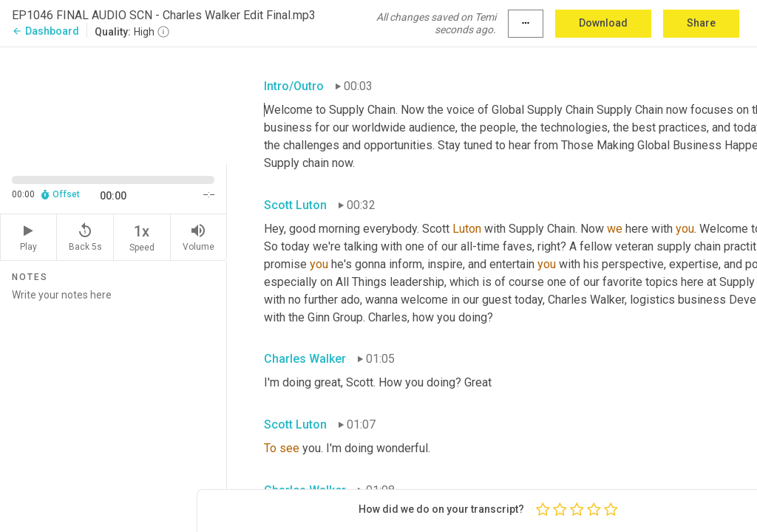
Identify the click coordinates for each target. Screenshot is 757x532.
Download (603, 23)
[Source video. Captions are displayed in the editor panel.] (113, 104)
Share (701, 23)
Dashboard (45, 31)
